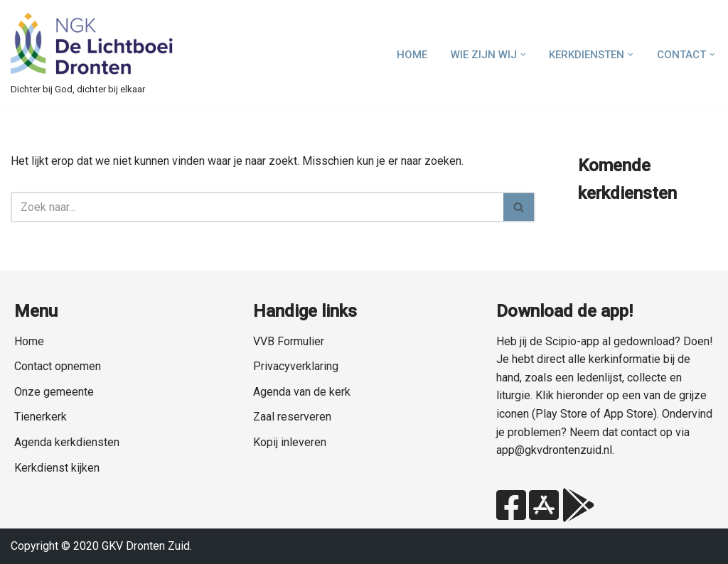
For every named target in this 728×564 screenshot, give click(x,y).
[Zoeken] (257, 207)
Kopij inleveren (290, 442)
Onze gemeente (54, 392)
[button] (523, 55)
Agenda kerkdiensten (67, 442)
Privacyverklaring (296, 366)
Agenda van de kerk (302, 392)
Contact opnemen (58, 366)
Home (412, 55)
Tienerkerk (41, 417)
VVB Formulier (289, 341)
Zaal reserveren (292, 417)
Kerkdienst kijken (57, 468)
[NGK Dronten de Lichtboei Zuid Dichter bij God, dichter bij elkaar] (92, 55)
